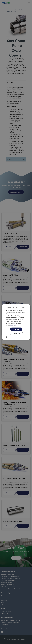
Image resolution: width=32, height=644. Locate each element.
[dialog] (16, 322)
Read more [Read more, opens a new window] (13, 325)
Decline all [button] (16, 333)
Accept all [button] (16, 329)
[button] (11, 337)
